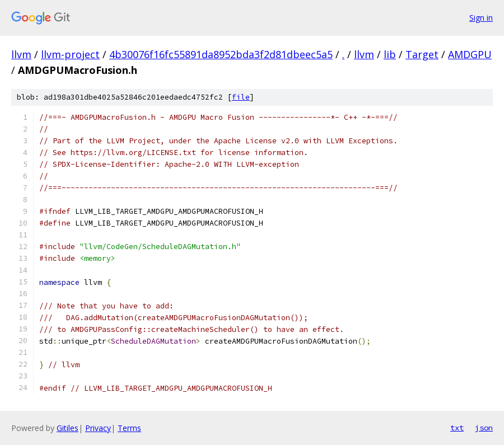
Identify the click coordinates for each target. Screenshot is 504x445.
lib (390, 54)
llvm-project (70, 54)
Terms (129, 428)
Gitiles (67, 428)
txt (457, 428)
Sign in (481, 18)
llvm (21, 54)
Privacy (98, 428)
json (484, 428)
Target (422, 54)
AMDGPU (470, 54)
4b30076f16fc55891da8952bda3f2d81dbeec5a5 (221, 54)
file (241, 97)
